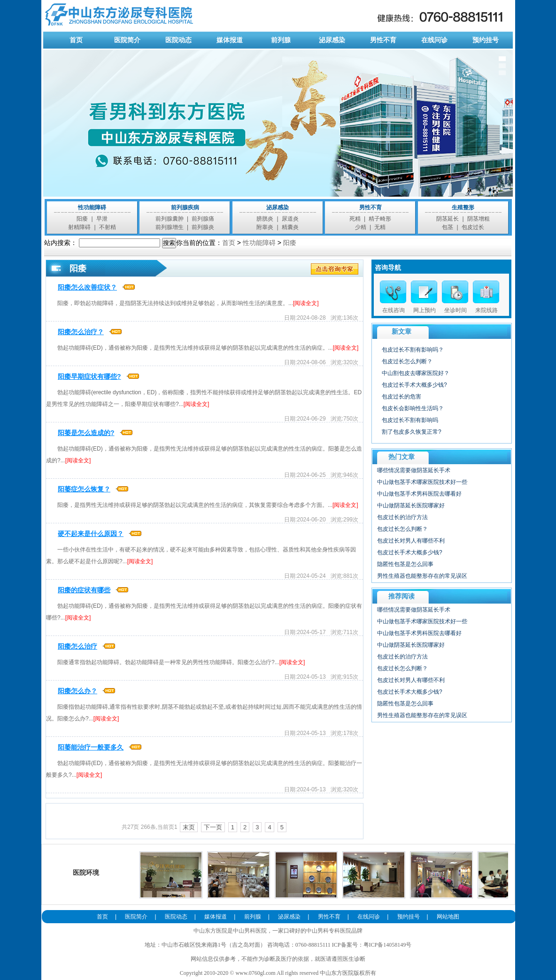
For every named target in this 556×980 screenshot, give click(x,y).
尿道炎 (290, 219)
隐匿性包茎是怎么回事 (405, 564)
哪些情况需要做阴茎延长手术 (414, 470)
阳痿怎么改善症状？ (87, 287)
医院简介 (127, 40)
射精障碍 (79, 227)
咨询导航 (388, 268)
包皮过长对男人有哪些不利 (411, 541)
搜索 (169, 243)
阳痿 (82, 219)
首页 (76, 40)
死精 (355, 219)
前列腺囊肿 (170, 219)
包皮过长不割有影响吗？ (413, 350)
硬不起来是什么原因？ (91, 534)
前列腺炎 (203, 227)
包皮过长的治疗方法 (402, 517)
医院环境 (86, 854)
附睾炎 (265, 227)
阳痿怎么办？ (77, 691)
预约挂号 (486, 40)
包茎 (448, 227)
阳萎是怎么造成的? (86, 433)
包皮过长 (473, 227)
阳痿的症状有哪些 (84, 590)
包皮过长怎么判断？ (407, 361)
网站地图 (448, 917)
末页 (189, 827)
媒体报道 (230, 40)
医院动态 (178, 40)
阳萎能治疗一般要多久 (91, 747)
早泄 (102, 219)
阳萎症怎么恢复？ (84, 489)
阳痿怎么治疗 (77, 646)
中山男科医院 (250, 931)
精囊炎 (290, 227)
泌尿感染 (332, 40)
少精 (361, 227)
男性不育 (383, 40)
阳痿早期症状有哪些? (89, 376)
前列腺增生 (170, 227)
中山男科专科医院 (329, 931)
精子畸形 (380, 219)
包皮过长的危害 (402, 397)
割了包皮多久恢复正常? (412, 432)
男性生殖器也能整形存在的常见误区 (422, 576)
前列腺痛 (203, 219)
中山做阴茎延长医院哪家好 (411, 505)
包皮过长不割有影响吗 (410, 420)
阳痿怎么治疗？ (81, 332)
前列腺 (281, 40)
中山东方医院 (210, 931)
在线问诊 (434, 40)
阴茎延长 (448, 219)
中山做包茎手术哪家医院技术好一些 (422, 482)
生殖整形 (463, 207)
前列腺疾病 (185, 207)
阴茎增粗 (479, 219)
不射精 (108, 227)
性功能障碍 (92, 207)
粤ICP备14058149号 (388, 945)
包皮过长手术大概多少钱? (414, 385)
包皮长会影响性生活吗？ (413, 408)
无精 (380, 227)
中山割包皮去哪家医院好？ (416, 373)
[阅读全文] (306, 303)
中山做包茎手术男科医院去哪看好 (419, 494)
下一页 (213, 827)
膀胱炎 (265, 219)
